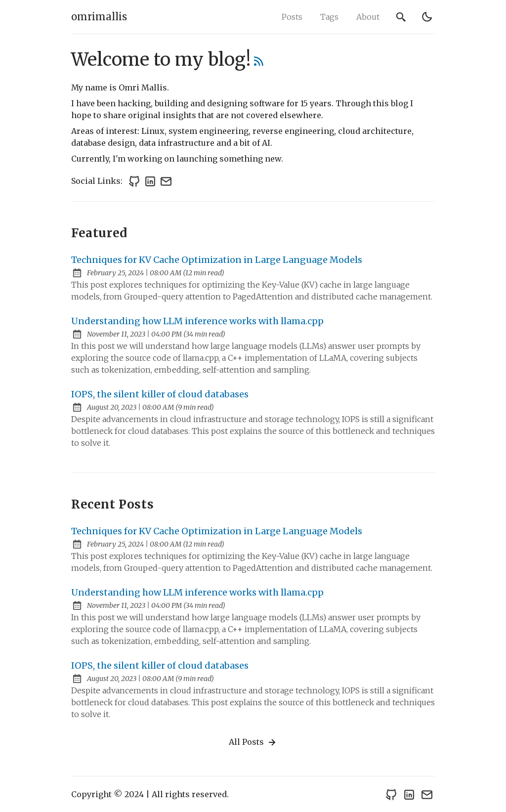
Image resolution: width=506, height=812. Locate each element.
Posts (292, 17)
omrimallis (99, 17)
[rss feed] (259, 63)
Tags (329, 17)
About (368, 17)
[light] (427, 17)
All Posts (253, 742)
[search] (401, 17)
